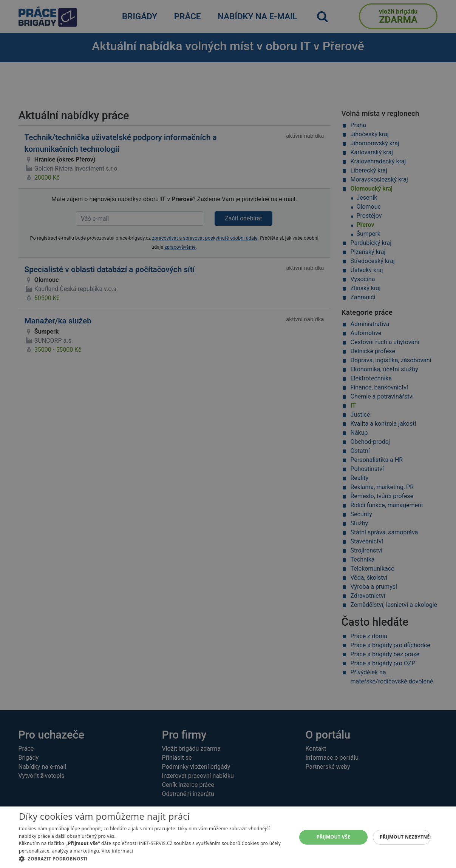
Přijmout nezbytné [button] (405, 837)
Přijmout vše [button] (333, 837)
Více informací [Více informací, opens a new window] (117, 851)
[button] (154, 859)
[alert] (228, 434)
